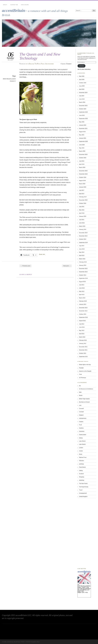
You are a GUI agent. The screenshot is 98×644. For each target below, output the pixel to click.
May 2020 (82, 148)
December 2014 (83, 233)
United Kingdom (83, 497)
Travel (81, 490)
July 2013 (82, 285)
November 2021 (83, 128)
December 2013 (83, 269)
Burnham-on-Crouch (84, 402)
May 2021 (82, 135)
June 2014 (82, 249)
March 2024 (82, 102)
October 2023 (83, 109)
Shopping (82, 477)
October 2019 (83, 158)
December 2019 (83, 154)
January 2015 (83, 229)
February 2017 (83, 197)
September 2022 (83, 119)
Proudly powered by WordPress (11, 642)
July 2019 (82, 161)
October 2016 (83, 203)
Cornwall (81, 409)
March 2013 (82, 298)
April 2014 (82, 255)
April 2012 (82, 334)
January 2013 (83, 304)
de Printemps (83, 378)
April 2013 (82, 295)
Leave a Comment (67, 64)
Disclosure (25, 5)
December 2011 (83, 347)
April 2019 (82, 164)
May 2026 (82, 76)
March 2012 (82, 337)
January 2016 (83, 216)
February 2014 (83, 262)
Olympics (82, 461)
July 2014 (82, 246)
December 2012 (83, 308)
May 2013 (82, 291)
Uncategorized (49, 64)
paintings (81, 464)
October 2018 (83, 177)
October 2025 (83, 83)
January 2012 (83, 343)
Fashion (81, 422)
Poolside (81, 368)
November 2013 (83, 272)
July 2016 (82, 207)
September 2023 (83, 112)
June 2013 (82, 288)
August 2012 (82, 321)
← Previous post (25, 266)
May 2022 (82, 122)
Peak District (82, 467)
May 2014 (82, 252)
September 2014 (83, 242)
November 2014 (83, 236)
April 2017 (82, 194)
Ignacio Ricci (36, 642)
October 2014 (83, 239)
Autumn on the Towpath (85, 371)
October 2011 (83, 353)
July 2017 (82, 190)
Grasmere (82, 431)
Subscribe (81, 66)
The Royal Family (40, 64)
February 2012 (83, 340)
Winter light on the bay (85, 365)
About (5, 5)
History (81, 438)
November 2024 (83, 93)
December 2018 (83, 171)
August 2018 (82, 181)
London (81, 448)
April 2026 (82, 79)
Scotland (81, 474)
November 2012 (83, 311)
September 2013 (83, 278)
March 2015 (82, 226)
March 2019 (82, 167)
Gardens (81, 428)
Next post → (67, 266)
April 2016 (82, 213)
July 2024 (82, 96)
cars (80, 405)
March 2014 (82, 259)
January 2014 (83, 265)
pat (27, 64)
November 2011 (83, 350)
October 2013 (83, 275)
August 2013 (82, 282)
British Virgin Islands (84, 399)
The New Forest (83, 483)
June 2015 (82, 223)
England (32, 64)
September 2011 (83, 357)
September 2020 (83, 141)
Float (80, 374)
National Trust (83, 457)
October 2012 (83, 314)
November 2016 (83, 200)
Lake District (82, 441)
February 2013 (83, 301)
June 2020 (82, 145)
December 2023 (83, 106)
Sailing (81, 470)
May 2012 (82, 330)
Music (81, 454)
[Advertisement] (84, 533)
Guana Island (83, 435)
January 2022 (83, 125)
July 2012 (82, 324)
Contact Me (14, 5)
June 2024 (82, 99)
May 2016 (82, 210)
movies (81, 451)
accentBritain (14, 10)
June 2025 (82, 86)
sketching (82, 480)
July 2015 (82, 220)
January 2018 (83, 187)
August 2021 (82, 132)
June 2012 (82, 327)
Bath (80, 392)
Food (80, 425)
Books (81, 395)
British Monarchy (7, 79)
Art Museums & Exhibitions (86, 389)
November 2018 (83, 174)
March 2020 (82, 151)
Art (80, 386)
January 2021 (83, 138)
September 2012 (83, 317)
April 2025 (82, 89)
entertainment (83, 418)
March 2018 (82, 184)
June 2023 (82, 115)
